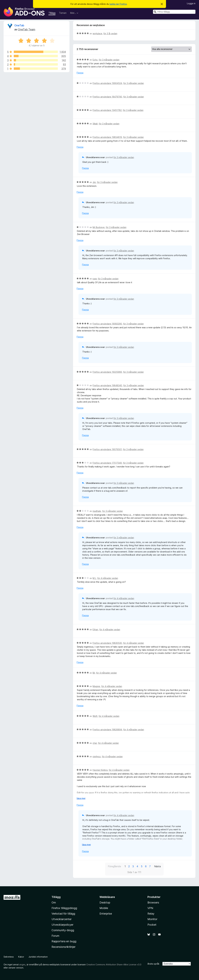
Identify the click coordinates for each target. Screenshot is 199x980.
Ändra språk (153, 964)
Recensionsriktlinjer (63, 947)
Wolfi (95, 716)
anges (22, 965)
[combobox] (174, 12)
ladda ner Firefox (118, 4)
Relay (151, 914)
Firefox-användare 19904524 (107, 83)
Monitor (152, 919)
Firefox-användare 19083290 (107, 324)
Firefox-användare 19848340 (107, 385)
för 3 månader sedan (109, 60)
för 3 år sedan (110, 33)
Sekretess (9, 957)
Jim (94, 182)
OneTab (19, 25)
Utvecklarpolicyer (62, 925)
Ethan (95, 629)
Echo (95, 60)
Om (54, 903)
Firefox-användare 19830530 (107, 643)
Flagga (80, 73)
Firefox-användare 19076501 (107, 449)
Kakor (21, 957)
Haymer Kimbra (100, 770)
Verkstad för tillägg (63, 914)
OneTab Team (27, 29)
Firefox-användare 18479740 (107, 97)
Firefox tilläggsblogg (64, 908)
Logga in (191, 3)
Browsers (153, 903)
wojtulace (97, 33)
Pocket (152, 925)
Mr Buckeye (99, 227)
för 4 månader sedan (108, 578)
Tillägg (52, 13)
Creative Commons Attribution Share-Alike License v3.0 (114, 965)
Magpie (96, 686)
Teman (63, 13)
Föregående (114, 866)
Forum (55, 936)
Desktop (105, 903)
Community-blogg (63, 930)
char (95, 743)
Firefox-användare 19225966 (107, 372)
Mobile (104, 908)
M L (94, 578)
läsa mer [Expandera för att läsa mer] (81, 798)
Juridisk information (38, 957)
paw (95, 279)
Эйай (95, 124)
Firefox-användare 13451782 (107, 110)
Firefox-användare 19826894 (107, 730)
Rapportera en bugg (64, 941)
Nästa (157, 866)
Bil (94, 673)
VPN (150, 908)
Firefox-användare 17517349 (107, 463)
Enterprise (106, 914)
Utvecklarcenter (62, 919)
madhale (97, 511)
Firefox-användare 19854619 (107, 137)
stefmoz (97, 756)
